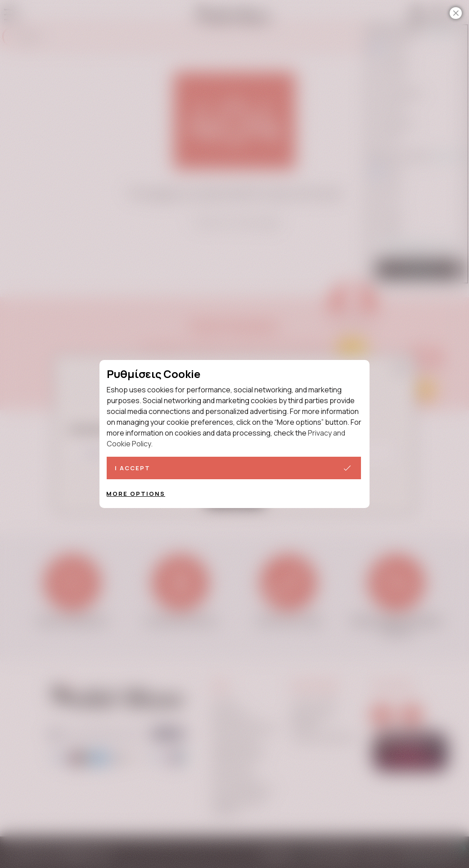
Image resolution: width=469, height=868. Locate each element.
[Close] (456, 13)
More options (136, 494)
